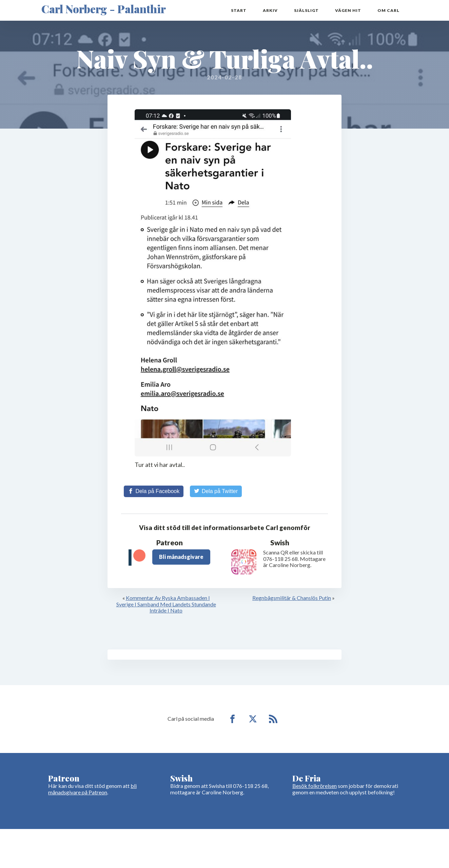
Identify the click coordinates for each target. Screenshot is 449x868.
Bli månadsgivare (181, 557)
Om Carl (388, 10)
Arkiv (270, 10)
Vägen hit (348, 10)
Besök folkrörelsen (315, 786)
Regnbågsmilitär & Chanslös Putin (292, 598)
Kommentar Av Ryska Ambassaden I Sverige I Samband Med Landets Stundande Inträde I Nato (166, 604)
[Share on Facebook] (154, 491)
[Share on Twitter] (216, 491)
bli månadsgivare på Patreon (92, 789)
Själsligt (306, 10)
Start (239, 10)
